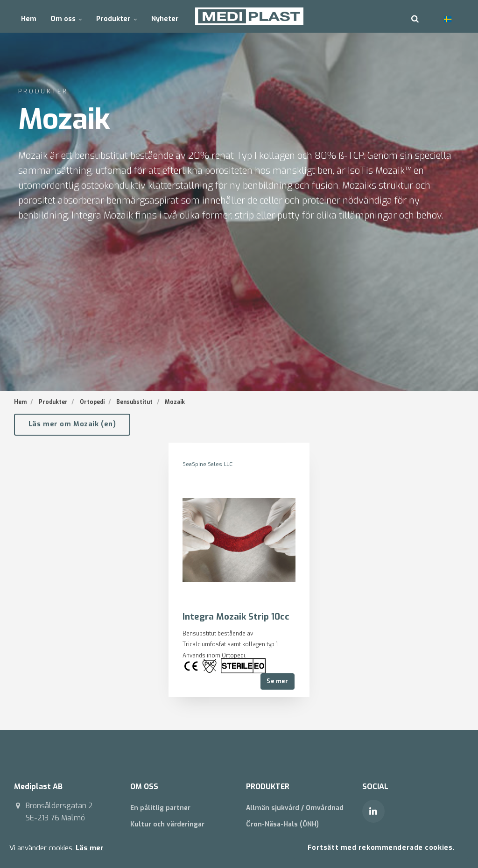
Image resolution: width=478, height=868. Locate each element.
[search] (415, 16)
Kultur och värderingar (169, 824)
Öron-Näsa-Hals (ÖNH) (283, 824)
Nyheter (163, 16)
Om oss (66, 16)
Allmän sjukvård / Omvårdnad (295, 808)
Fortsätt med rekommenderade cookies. (380, 847)
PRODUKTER (268, 787)
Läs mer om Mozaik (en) (72, 424)
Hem (28, 16)
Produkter (116, 16)
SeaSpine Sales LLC (209, 464)
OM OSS (145, 787)
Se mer (277, 681)
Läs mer (90, 847)
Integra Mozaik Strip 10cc (237, 616)
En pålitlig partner (161, 808)
